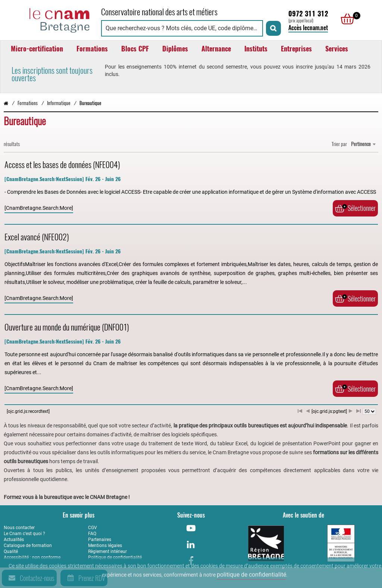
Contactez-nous (30, 578)
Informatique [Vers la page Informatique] (59, 103)
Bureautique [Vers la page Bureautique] (90, 103)
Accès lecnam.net (308, 28)
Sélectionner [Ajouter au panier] (355, 208)
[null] (345, 19)
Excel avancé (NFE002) (37, 237)
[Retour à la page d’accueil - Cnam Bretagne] (6, 103)
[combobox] (363, 144)
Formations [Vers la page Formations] (28, 103)
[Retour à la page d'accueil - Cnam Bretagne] (49, 19)
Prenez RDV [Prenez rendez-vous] (85, 578)
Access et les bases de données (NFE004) (62, 165)
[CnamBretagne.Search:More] (39, 208)
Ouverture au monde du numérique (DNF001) (67, 327)
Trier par (339, 144)
